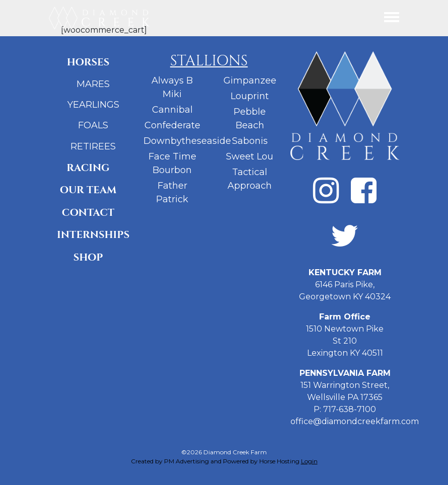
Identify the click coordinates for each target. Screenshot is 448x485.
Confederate (172, 125)
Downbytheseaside (187, 141)
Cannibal (172, 110)
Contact (88, 213)
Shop (88, 257)
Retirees (93, 146)
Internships (92, 235)
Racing (88, 168)
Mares (93, 84)
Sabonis (250, 141)
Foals (93, 125)
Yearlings (93, 105)
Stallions (209, 61)
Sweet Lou (250, 156)
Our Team (88, 190)
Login (309, 461)
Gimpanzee (250, 80)
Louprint (250, 96)
